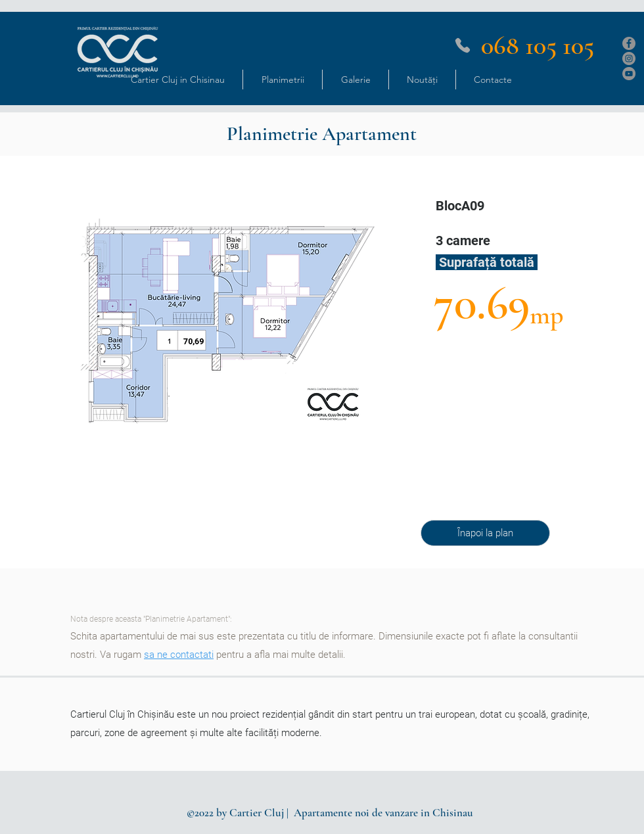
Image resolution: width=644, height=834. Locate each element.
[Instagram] (629, 58)
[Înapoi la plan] (485, 533)
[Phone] (463, 45)
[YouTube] (629, 74)
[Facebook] (629, 43)
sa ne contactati (179, 655)
